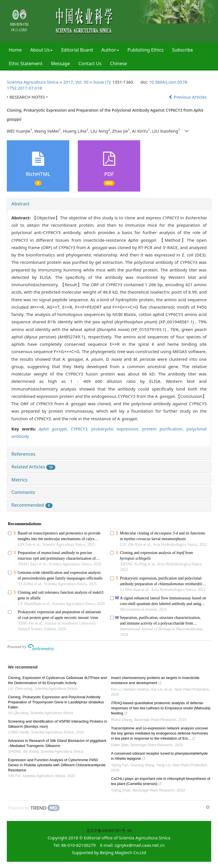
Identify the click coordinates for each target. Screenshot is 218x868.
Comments (23, 492)
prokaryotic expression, (117, 429)
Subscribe (182, 50)
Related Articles (33, 467)
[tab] (109, 204)
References (23, 454)
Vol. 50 (82, 82)
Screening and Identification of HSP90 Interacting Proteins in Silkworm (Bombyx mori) (57, 724)
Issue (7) (102, 82)
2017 (68, 82)
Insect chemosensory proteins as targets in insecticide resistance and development (155, 681)
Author (110, 50)
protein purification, (164, 429)
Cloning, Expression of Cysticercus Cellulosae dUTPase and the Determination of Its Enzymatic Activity (57, 680)
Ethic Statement (26, 63)
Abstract (20, 204)
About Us (42, 50)
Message (61, 63)
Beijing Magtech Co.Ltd (123, 852)
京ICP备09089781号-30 (109, 830)
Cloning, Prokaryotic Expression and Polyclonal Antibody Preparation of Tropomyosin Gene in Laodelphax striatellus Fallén (56, 702)
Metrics (19, 480)
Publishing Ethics (145, 50)
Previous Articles (188, 97)
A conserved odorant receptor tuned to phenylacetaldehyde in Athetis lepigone (159, 757)
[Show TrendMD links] (208, 807)
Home (15, 50)
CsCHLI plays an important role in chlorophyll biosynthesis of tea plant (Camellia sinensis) (161, 782)
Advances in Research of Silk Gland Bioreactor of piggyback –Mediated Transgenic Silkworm (57, 743)
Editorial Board (77, 50)
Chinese (119, 63)
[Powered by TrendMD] (34, 808)
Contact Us (90, 63)
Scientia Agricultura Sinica (33, 82)
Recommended (32, 505)
